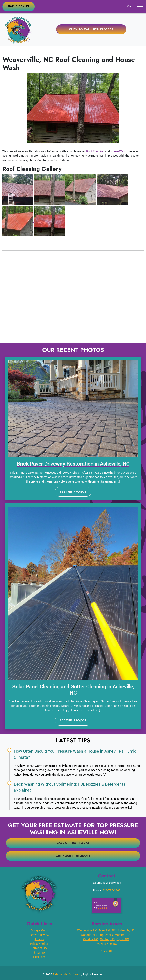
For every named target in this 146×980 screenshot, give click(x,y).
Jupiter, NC (106, 935)
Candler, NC (91, 939)
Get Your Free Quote (73, 856)
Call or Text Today (73, 843)
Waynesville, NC (107, 944)
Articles (39, 939)
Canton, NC (107, 939)
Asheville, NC (126, 930)
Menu (135, 6)
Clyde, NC (123, 939)
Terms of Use (39, 948)
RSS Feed (39, 957)
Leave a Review (39, 935)
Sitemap (39, 952)
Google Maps (39, 930)
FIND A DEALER (19, 6)
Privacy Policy (39, 944)
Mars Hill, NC (107, 930)
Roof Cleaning (95, 151)
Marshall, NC (123, 935)
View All (107, 951)
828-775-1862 (111, 890)
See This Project (73, 492)
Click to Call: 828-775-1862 (91, 29)
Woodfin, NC (89, 935)
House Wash (118, 151)
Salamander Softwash (67, 974)
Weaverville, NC (87, 930)
